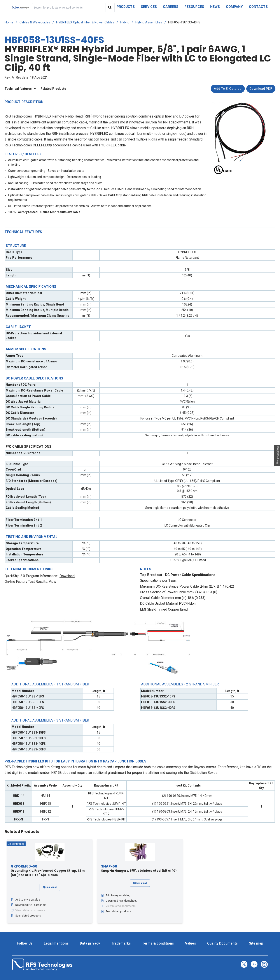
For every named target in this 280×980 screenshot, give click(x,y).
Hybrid (125, 22)
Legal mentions (56, 943)
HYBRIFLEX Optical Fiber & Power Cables (85, 22)
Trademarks (121, 943)
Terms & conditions (158, 943)
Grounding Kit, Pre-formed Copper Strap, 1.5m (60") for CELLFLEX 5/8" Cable (48, 871)
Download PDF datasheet (29, 905)
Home (9, 22)
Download (67, 576)
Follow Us (25, 943)
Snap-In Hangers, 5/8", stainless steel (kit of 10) (139, 869)
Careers (171, 7)
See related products (26, 916)
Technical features (20, 89)
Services (149, 7)
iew (54, 582)
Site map (256, 943)
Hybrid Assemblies (149, 22)
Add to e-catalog (228, 89)
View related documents (28, 910)
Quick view (50, 887)
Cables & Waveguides (35, 22)
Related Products (53, 89)
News (215, 7)
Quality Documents (222, 943)
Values (191, 943)
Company (234, 7)
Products (126, 7)
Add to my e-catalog (25, 900)
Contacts (258, 7)
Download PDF (261, 89)
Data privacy (90, 943)
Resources (194, 7)
